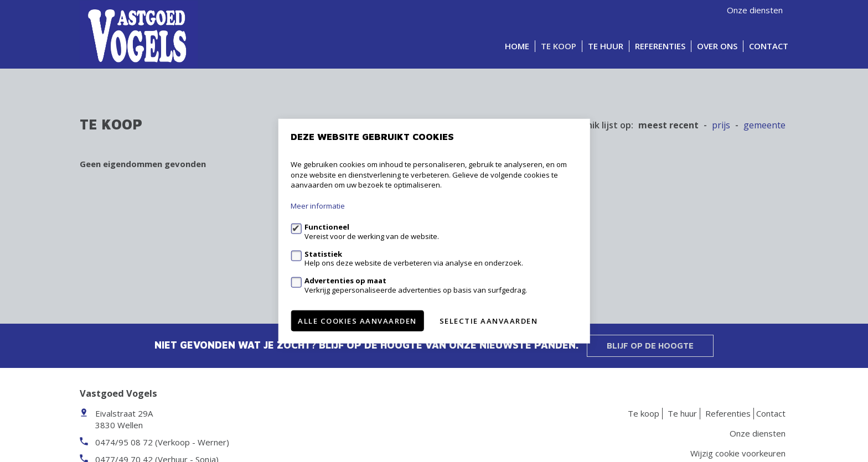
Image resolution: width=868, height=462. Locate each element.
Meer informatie (318, 206)
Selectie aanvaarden (489, 320)
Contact (769, 46)
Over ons (717, 46)
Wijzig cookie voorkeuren (738, 453)
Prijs (721, 125)
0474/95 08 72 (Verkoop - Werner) (162, 442)
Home (517, 46)
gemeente (764, 125)
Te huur (606, 46)
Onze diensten (755, 10)
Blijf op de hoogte (650, 346)
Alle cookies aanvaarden (357, 320)
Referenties (660, 46)
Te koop (559, 46)
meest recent (668, 125)
